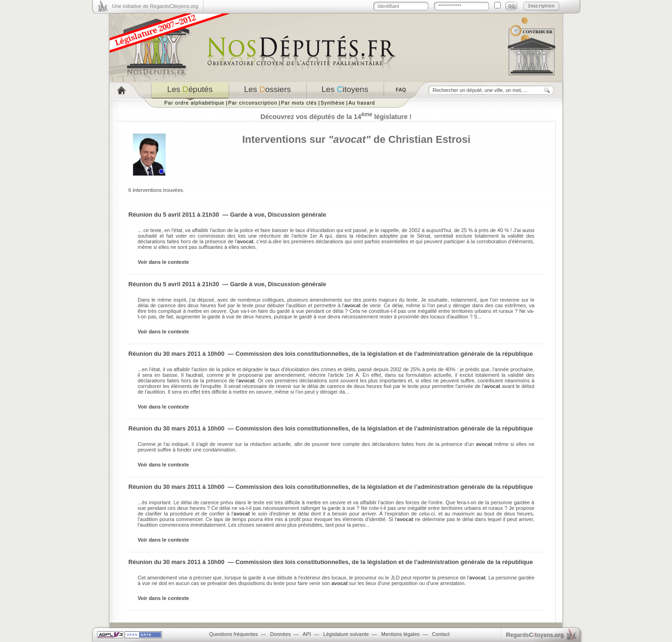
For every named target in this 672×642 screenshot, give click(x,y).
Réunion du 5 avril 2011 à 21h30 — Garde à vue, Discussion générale (227, 215)
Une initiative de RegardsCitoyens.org (155, 6)
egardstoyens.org (535, 635)
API (307, 634)
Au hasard (362, 103)
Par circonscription (253, 103)
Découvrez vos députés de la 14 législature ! (336, 117)
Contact (441, 634)
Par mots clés (299, 103)
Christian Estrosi (429, 139)
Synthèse (333, 103)
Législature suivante (346, 634)
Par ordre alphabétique (194, 103)
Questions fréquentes (234, 634)
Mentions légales (401, 634)
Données (280, 634)
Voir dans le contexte (163, 262)
